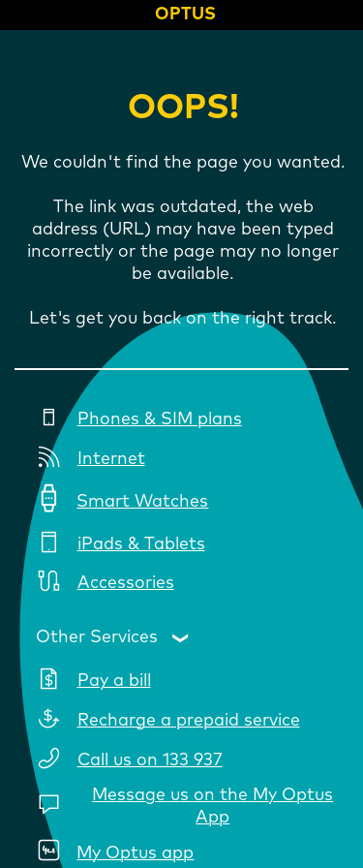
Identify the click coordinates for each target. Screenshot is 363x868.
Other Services (97, 636)
